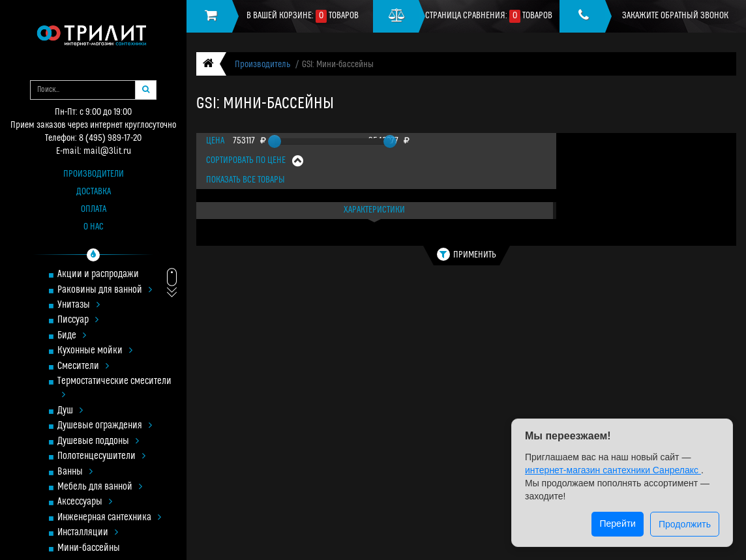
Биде (72, 336)
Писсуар (78, 320)
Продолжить (685, 524)
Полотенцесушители (101, 457)
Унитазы (79, 305)
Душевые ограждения (105, 426)
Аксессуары (85, 502)
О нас (94, 227)
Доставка (94, 192)
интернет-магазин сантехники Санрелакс (613, 470)
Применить (467, 254)
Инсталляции (88, 533)
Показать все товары (246, 180)
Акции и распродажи (98, 275)
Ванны (75, 472)
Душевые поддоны (98, 442)
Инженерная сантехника (109, 518)
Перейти (617, 523)
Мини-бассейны (89, 549)
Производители (94, 174)
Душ (70, 411)
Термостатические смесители (114, 389)
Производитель (262, 65)
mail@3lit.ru (107, 152)
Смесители (83, 367)
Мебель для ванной (100, 487)
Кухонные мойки (95, 351)
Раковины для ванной (105, 290)
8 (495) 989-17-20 (110, 139)
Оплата (94, 210)
